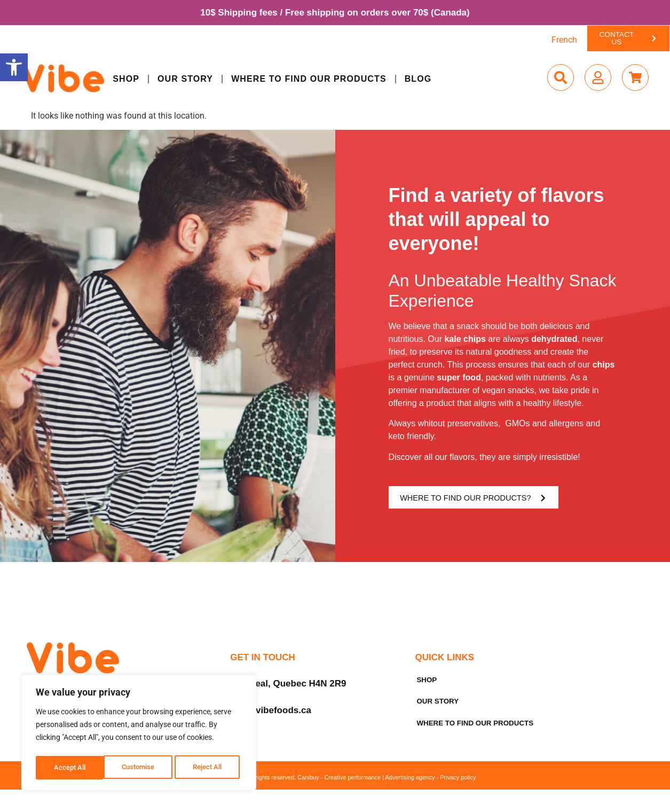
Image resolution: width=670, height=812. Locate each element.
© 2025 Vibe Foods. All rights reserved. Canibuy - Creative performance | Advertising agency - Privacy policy (335, 789)
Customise (70, 768)
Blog (418, 80)
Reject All (140, 768)
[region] (139, 735)
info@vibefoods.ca (271, 714)
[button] (14, 67)
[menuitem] (564, 41)
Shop (126, 80)
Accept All (209, 768)
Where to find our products (309, 80)
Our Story (185, 80)
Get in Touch (263, 661)
